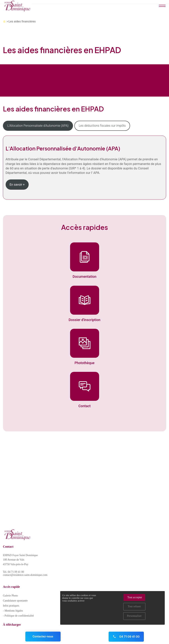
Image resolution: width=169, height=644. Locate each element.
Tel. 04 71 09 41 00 (13, 572)
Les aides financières (22, 21)
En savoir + (17, 185)
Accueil (4, 21)
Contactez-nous (43, 636)
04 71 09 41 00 (126, 637)
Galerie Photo (10, 596)
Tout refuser (134, 606)
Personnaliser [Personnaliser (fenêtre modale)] (134, 616)
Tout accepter (135, 597)
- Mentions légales (13, 611)
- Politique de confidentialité (18, 616)
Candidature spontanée (15, 601)
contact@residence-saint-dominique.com (25, 575)
